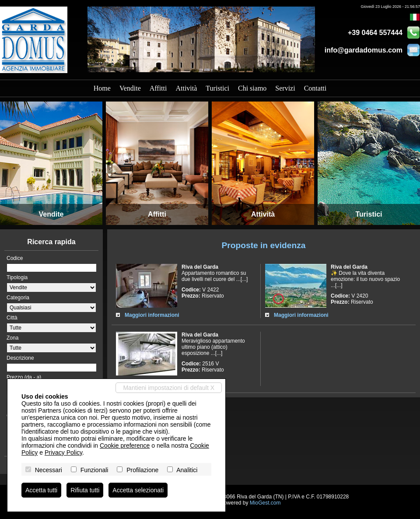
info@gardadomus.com (364, 50)
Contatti (315, 88)
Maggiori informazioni (152, 315)
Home (102, 88)
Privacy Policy (63, 452)
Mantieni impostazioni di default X (169, 388)
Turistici (217, 88)
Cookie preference (125, 445)
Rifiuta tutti (85, 490)
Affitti (158, 88)
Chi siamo (252, 88)
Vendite (130, 88)
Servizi (285, 88)
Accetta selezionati (138, 490)
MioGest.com (265, 503)
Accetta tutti (41, 490)
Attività (186, 88)
